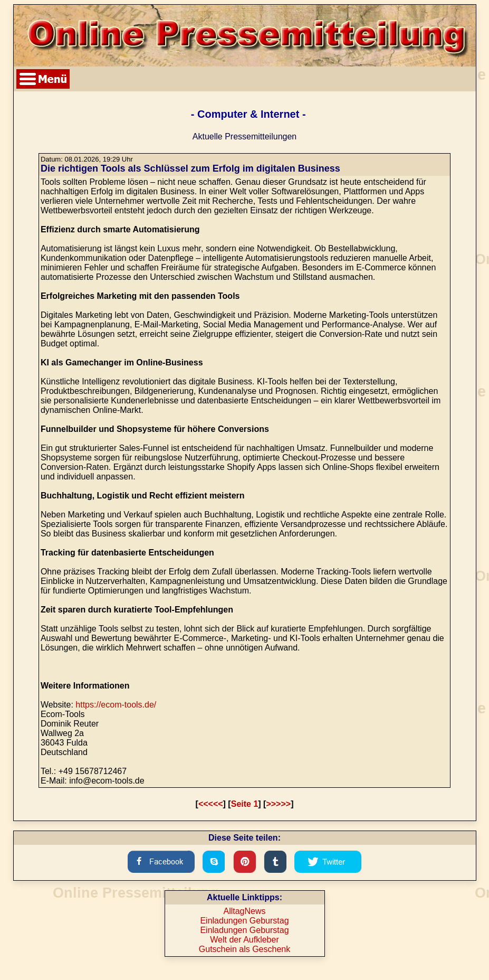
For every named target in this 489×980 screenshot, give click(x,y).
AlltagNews (244, 911)
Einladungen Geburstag (244, 921)
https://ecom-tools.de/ (116, 705)
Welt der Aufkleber (244, 940)
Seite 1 (245, 804)
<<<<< (211, 804)
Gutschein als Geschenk (244, 949)
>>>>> (278, 804)
